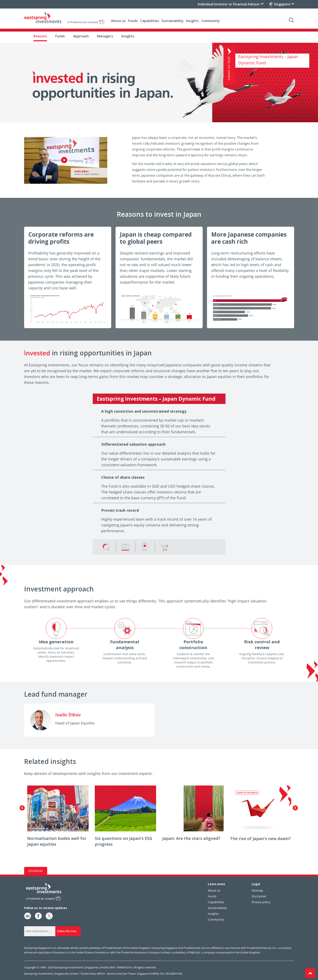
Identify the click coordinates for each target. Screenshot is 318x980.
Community (211, 21)
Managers (105, 36)
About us (118, 21)
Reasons (40, 36)
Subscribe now (67, 931)
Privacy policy (261, 902)
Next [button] (295, 808)
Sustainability (173, 21)
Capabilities (150, 21)
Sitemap (257, 890)
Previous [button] (22, 808)
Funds (60, 36)
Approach (81, 36)
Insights (128, 36)
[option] (58, 818)
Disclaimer (259, 896)
